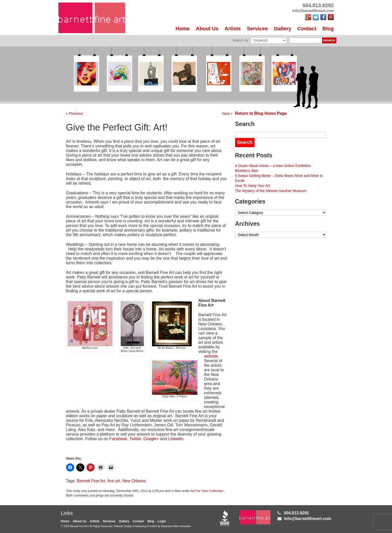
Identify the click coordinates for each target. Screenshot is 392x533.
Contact (307, 29)
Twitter (135, 439)
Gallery (283, 29)
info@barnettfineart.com (307, 519)
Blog (328, 29)
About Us (207, 29)
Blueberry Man (247, 171)
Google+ (151, 439)
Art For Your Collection (207, 491)
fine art (114, 481)
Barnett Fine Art (91, 481)
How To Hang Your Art (253, 186)
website (211, 356)
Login (162, 521)
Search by (240, 40)
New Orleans (134, 481)
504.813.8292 (296, 513)
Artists (233, 29)
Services (257, 29)
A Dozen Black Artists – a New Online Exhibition (273, 166)
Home (183, 29)
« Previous (74, 113)
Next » (227, 113)
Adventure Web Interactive (176, 526)
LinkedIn (176, 439)
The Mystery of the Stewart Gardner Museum (271, 191)
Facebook (118, 439)
